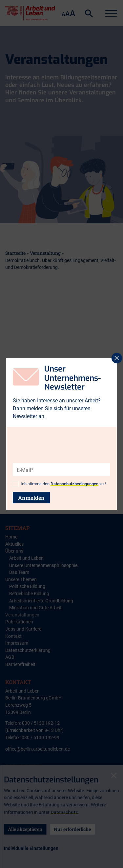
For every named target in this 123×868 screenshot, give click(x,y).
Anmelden (31, 498)
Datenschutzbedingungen (74, 484)
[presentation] (63, 458)
